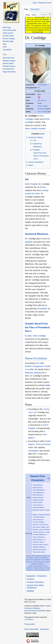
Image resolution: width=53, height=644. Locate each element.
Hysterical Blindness (37, 234)
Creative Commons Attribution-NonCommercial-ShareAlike (38, 608)
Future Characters (38, 562)
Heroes (46, 19)
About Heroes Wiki (31, 629)
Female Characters (35, 582)
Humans (31, 579)
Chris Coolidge (42, 112)
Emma (43, 187)
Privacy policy (29, 624)
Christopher (41, 109)
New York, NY (42, 100)
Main (29, 497)
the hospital (33, 184)
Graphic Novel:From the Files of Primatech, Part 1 (38, 327)
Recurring (29, 533)
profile (31, 369)
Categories (31, 576)
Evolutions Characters (40, 568)
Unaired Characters (40, 570)
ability (48, 385)
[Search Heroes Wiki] (46, 15)
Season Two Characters (41, 558)
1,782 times (29, 619)
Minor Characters (37, 556)
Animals (47, 562)
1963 (29, 336)
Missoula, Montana (33, 373)
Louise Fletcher (42, 85)
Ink (39, 88)
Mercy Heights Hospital (35, 129)
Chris (39, 444)
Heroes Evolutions (36, 358)
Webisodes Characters (38, 564)
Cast (48, 570)
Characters (42, 576)
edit (49, 479)
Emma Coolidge (43, 106)
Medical (30, 591)
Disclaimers (44, 629)
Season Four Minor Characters (35, 587)
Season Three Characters (33, 560)
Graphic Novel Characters (36, 566)
